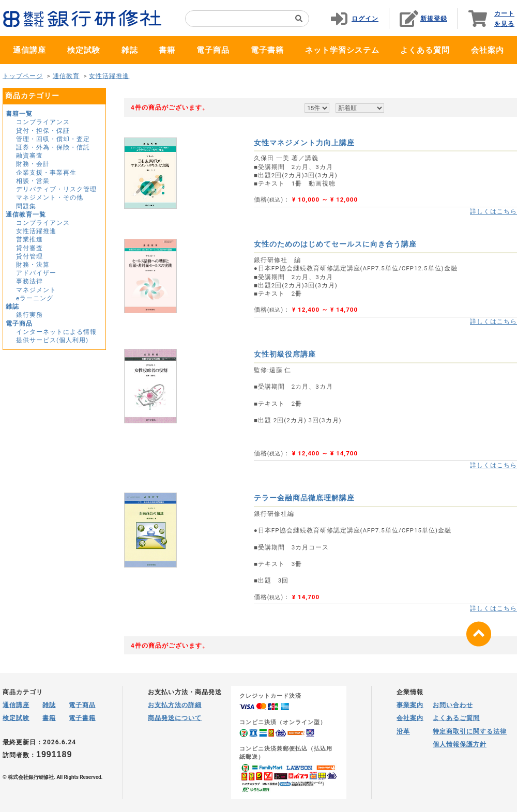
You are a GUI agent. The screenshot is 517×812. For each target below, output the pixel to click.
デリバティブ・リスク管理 (56, 189)
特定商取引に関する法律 (470, 731)
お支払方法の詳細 (175, 705)
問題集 (26, 206)
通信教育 (66, 76)
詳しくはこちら (493, 211)
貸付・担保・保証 (43, 131)
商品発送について (175, 718)
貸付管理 (29, 256)
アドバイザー (36, 273)
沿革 (403, 731)
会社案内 (488, 50)
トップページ (23, 76)
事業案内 (410, 705)
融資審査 (29, 156)
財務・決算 (33, 265)
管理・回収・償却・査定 (53, 139)
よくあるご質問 (456, 718)
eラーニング (35, 298)
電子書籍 (267, 50)
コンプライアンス (43, 122)
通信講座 (29, 50)
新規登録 (434, 19)
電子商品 (213, 50)
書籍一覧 (19, 114)
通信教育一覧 (26, 215)
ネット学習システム (342, 50)
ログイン (365, 19)
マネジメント (36, 290)
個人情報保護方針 (460, 744)
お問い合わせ (453, 705)
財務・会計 (33, 164)
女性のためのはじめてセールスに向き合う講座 (335, 244)
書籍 (167, 50)
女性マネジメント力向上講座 (304, 143)
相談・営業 (33, 181)
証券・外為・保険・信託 (53, 147)
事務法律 (29, 281)
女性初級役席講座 (285, 354)
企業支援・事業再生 (46, 173)
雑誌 (130, 50)
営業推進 (29, 239)
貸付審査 (29, 248)
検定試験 (84, 50)
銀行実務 (29, 315)
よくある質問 (425, 50)
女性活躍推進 (109, 76)
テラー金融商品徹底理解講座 (304, 498)
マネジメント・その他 (50, 197)
